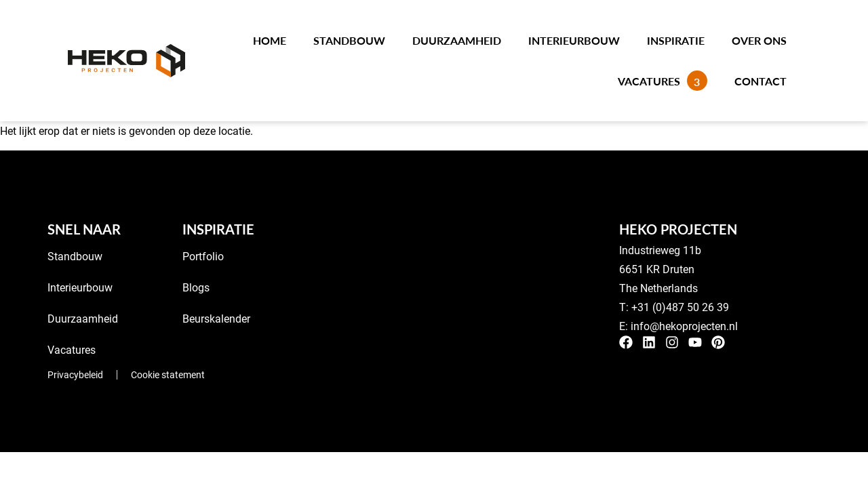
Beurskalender (216, 318)
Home (270, 40)
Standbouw (349, 40)
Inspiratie (676, 40)
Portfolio (203, 256)
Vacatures (663, 81)
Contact (761, 81)
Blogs (196, 287)
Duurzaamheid (457, 40)
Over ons (759, 40)
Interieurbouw (574, 40)
